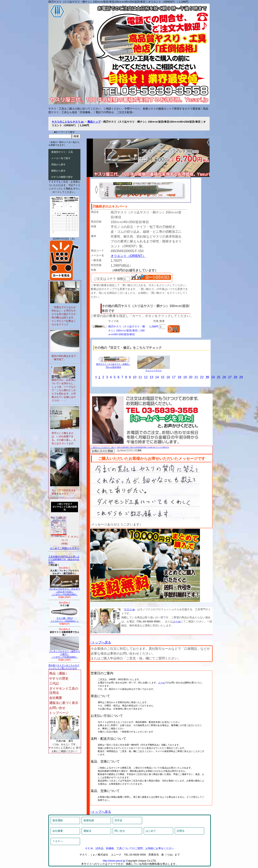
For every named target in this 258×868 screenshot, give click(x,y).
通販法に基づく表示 (64, 703)
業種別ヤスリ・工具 (62, 152)
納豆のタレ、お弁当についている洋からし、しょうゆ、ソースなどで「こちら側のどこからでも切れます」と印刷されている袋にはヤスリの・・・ (64, 390)
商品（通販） (59, 673)
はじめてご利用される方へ (64, 548)
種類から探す (58, 171)
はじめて (151, 831)
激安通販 (58, 820)
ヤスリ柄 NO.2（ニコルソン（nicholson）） (64, 619)
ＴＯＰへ (58, 841)
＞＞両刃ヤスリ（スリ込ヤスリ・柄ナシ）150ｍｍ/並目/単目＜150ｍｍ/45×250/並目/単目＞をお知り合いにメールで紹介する (130, 447)
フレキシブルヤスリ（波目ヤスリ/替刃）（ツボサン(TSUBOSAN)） (64, 653)
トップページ (59, 713)
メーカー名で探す (61, 158)
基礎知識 (89, 820)
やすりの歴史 (59, 678)
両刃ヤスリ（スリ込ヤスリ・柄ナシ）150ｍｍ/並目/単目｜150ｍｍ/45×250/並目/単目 (127, 330)
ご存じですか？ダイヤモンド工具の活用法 (65, 507)
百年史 (118, 820)
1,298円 (154, 326)
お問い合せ (57, 708)
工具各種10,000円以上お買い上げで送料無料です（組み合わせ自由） (64, 559)
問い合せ (120, 831)
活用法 (180, 831)
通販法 (87, 831)
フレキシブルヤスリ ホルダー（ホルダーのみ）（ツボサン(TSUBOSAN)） (64, 591)
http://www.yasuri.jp (114, 861)
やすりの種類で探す (62, 177)
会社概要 (56, 698)
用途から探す (58, 164)
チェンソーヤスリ (154, 369)
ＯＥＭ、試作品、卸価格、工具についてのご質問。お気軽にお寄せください (130, 848)
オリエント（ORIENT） (128, 256)
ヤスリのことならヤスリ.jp (68, 122)
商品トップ (94, 122)
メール (177, 621)
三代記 (54, 683)
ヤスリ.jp (129, 609)
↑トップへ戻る (101, 642)
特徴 (64, 544)
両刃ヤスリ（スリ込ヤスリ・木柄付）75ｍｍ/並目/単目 (113, 365)
